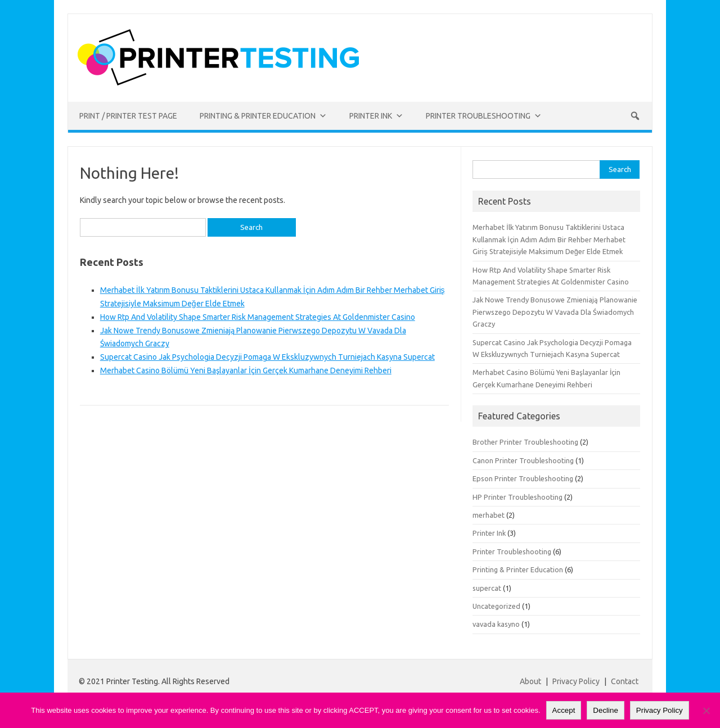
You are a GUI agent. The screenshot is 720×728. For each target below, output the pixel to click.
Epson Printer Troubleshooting (523, 478)
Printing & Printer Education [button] (263, 116)
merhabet (489, 515)
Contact (625, 681)
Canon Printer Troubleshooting (523, 460)
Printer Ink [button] (376, 116)
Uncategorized (496, 606)
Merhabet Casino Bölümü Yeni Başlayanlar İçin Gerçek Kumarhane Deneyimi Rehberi (246, 370)
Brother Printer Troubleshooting (525, 442)
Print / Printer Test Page (128, 116)
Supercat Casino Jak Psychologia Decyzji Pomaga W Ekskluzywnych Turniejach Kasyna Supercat (267, 357)
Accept (564, 710)
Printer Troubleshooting (512, 551)
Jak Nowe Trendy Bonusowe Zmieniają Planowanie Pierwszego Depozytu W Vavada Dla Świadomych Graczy (555, 312)
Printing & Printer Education (518, 569)
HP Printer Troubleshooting (517, 497)
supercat (487, 588)
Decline (605, 710)
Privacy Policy (577, 681)
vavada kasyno (496, 624)
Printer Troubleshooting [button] (484, 116)
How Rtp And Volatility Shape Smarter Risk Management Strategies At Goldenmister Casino (258, 317)
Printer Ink (489, 533)
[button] (635, 116)
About (530, 681)
